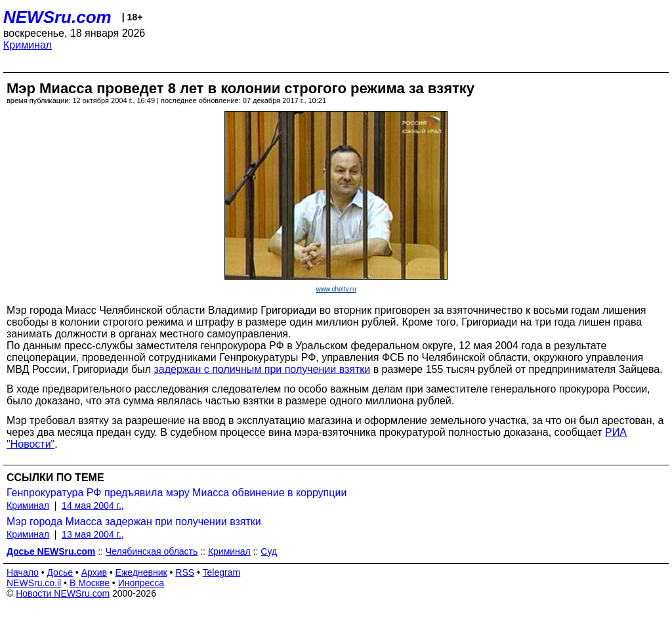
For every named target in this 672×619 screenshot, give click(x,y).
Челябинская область (152, 551)
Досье (60, 572)
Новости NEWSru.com (63, 593)
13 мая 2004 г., (93, 534)
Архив (94, 572)
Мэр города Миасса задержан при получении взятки (134, 522)
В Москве (90, 583)
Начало (23, 572)
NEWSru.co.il (34, 583)
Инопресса (141, 583)
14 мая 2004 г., (93, 505)
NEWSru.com (57, 17)
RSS (185, 572)
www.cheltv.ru (336, 289)
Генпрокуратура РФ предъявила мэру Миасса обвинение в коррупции (177, 493)
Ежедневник (141, 572)
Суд (269, 551)
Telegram (222, 572)
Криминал (28, 45)
